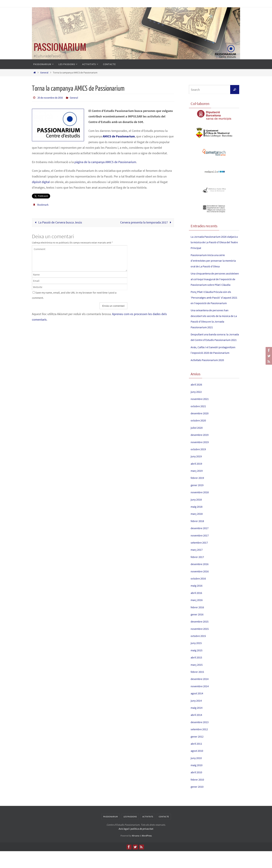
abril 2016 (197, 610)
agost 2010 (198, 767)
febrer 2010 (198, 796)
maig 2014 (197, 724)
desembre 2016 (201, 581)
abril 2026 (197, 401)
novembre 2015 (201, 645)
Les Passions (130, 833)
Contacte (164, 833)
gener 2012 (198, 753)
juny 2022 (197, 408)
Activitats (148, 833)
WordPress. (147, 852)
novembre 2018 (201, 509)
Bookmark (43, 204)
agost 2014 (198, 710)
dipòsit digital (41, 182)
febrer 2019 (198, 495)
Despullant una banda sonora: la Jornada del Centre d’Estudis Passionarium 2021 (212, 345)
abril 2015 (197, 674)
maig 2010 (197, 782)
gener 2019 (198, 502)
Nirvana (135, 852)
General (44, 73)
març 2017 (197, 567)
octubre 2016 (199, 595)
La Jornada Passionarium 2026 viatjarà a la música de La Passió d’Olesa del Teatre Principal (212, 242)
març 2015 (197, 681)
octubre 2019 (199, 466)
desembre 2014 (201, 696)
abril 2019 (197, 480)
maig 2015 (197, 667)
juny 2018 (197, 516)
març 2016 (197, 617)
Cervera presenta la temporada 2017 (146, 222)
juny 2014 (197, 717)
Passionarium (111, 833)
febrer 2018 (198, 538)
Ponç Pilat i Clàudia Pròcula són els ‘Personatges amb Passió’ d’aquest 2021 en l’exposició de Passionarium (214, 303)
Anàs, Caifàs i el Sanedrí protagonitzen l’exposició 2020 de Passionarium (213, 364)
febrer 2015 (198, 689)
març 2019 (197, 487)
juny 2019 (197, 473)
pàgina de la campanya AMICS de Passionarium (105, 162)
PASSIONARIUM (60, 48)
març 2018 (197, 531)
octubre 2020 (199, 437)
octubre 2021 (199, 423)
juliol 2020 (197, 444)
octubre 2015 (199, 653)
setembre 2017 (200, 559)
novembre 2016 (201, 588)
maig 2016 (197, 602)
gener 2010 (198, 803)
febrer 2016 (198, 624)
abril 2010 (197, 789)
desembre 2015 (201, 638)
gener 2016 (198, 631)
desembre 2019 (201, 452)
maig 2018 (197, 523)
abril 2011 (197, 760)
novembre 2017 (201, 552)
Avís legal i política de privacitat (136, 846)
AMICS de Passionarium (119, 136)
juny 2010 (197, 775)
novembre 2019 (201, 459)
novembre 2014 (201, 703)
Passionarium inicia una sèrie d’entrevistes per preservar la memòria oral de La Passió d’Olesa (213, 261)
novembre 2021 (201, 416)
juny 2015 (197, 660)
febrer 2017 (198, 574)
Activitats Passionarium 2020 (209, 377)
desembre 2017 (201, 545)
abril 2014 (197, 732)
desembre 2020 (201, 430)
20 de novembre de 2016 (52, 98)
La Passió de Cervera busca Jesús (58, 222)
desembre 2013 (201, 739)
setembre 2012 (200, 746)
